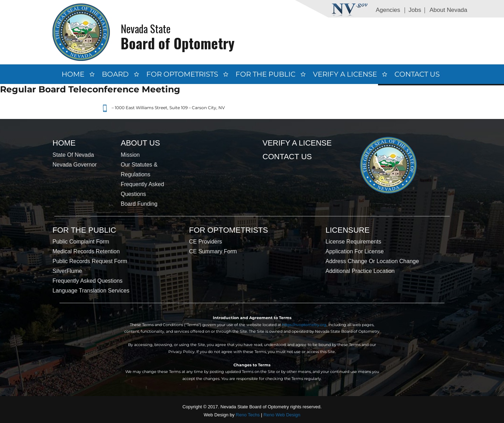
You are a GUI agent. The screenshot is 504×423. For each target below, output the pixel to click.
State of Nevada (73, 155)
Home (73, 74)
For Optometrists (182, 74)
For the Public (265, 74)
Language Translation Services (91, 291)
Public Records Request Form (90, 261)
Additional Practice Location (360, 271)
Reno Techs (248, 415)
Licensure (348, 230)
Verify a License (345, 74)
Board (115, 74)
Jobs (415, 10)
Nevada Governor (75, 165)
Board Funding (139, 204)
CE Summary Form (213, 251)
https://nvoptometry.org (304, 325)
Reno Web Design (282, 415)
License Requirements (353, 242)
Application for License (355, 251)
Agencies (388, 10)
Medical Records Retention (86, 251)
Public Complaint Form (81, 242)
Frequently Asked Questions (87, 281)
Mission (130, 155)
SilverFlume (67, 271)
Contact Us (417, 74)
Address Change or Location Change (372, 261)
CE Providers (205, 242)
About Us (140, 143)
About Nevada (448, 10)
